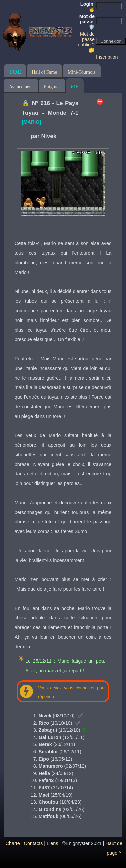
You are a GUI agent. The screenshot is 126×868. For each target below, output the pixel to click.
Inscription (107, 57)
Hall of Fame (44, 72)
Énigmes (52, 87)
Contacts (33, 843)
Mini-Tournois (82, 72)
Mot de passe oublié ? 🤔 (86, 42)
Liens (52, 843)
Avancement (21, 87)
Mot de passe (87, 22)
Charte (13, 843)
